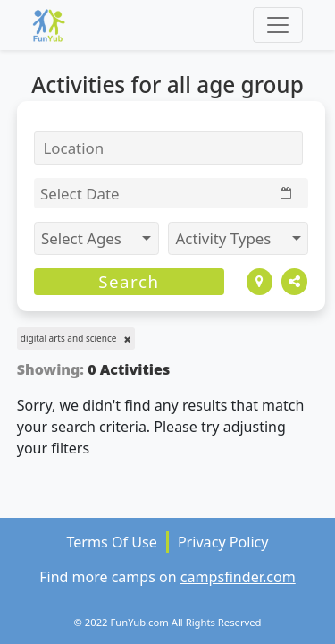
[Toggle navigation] (278, 25)
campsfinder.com (238, 577)
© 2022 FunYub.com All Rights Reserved (167, 622)
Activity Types (226, 238)
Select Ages (83, 238)
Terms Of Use (111, 542)
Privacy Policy (223, 542)
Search (129, 281)
